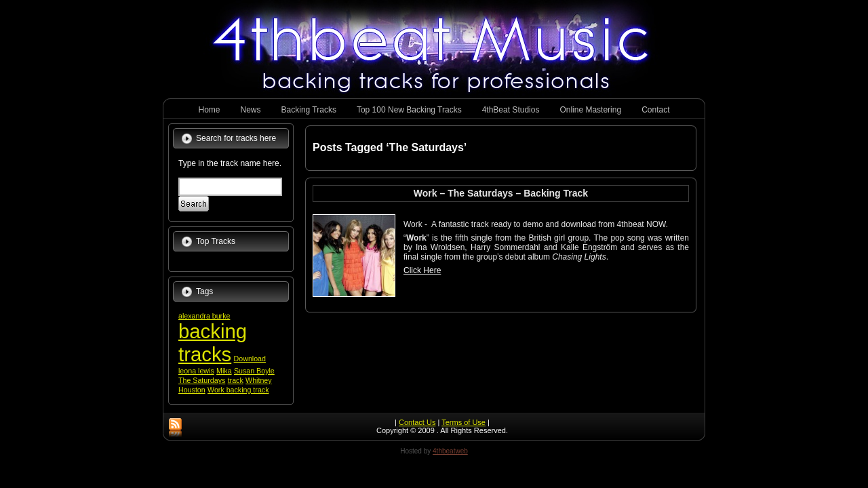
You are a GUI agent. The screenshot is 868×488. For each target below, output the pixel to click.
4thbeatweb (450, 451)
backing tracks (213, 343)
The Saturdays (202, 380)
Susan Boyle (254, 371)
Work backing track (238, 390)
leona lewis (196, 371)
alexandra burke (204, 316)
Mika (224, 371)
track (236, 380)
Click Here (422, 270)
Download (250, 359)
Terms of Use (463, 422)
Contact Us (417, 422)
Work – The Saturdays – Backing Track (501, 193)
